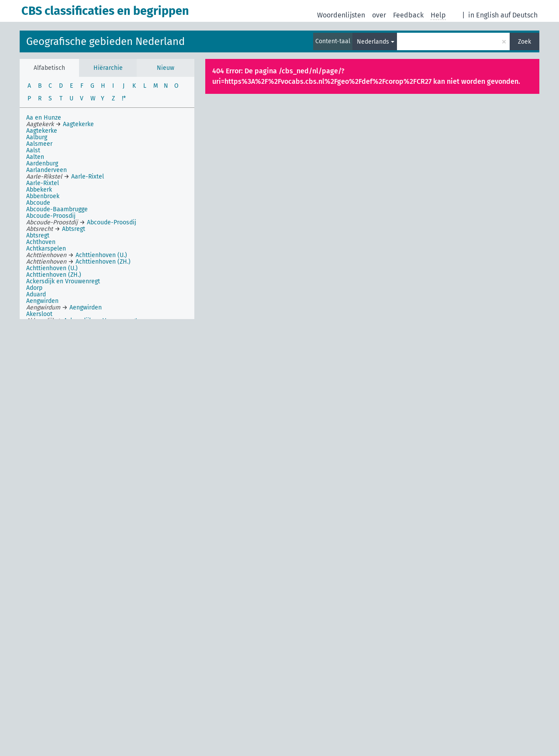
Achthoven (41, 242)
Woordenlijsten (341, 15)
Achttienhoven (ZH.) (54, 275)
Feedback (408, 15)
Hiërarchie (108, 68)
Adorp (34, 288)
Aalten (35, 157)
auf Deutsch (519, 15)
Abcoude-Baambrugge (57, 209)
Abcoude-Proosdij (51, 216)
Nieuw (166, 68)
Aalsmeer (39, 144)
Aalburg (37, 137)
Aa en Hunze (44, 118)
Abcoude (38, 203)
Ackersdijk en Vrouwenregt (63, 281)
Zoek (524, 42)
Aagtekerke (42, 131)
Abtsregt (38, 235)
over (379, 15)
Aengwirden (42, 301)
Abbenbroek (43, 196)
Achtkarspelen (46, 249)
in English (483, 15)
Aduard (36, 294)
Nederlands (373, 42)
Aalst (33, 150)
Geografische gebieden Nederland (105, 41)
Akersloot (39, 314)
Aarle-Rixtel (43, 183)
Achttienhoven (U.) (52, 268)
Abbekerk (39, 190)
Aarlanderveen (47, 170)
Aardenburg (42, 163)
